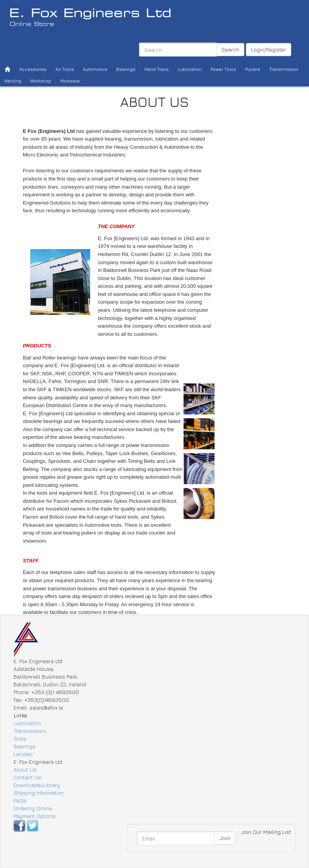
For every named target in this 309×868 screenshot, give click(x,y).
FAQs (20, 800)
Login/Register (269, 49)
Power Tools (223, 69)
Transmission (284, 69)
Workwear (70, 81)
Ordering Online (33, 808)
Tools (20, 738)
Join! (225, 838)
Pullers (253, 69)
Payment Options (35, 816)
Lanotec (23, 754)
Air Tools (65, 69)
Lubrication (190, 69)
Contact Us (27, 777)
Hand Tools (157, 69)
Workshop (41, 81)
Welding (13, 81)
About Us (25, 769)
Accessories (33, 69)
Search (230, 49)
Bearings (126, 69)
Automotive (95, 69)
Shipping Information (39, 793)
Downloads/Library (37, 785)
